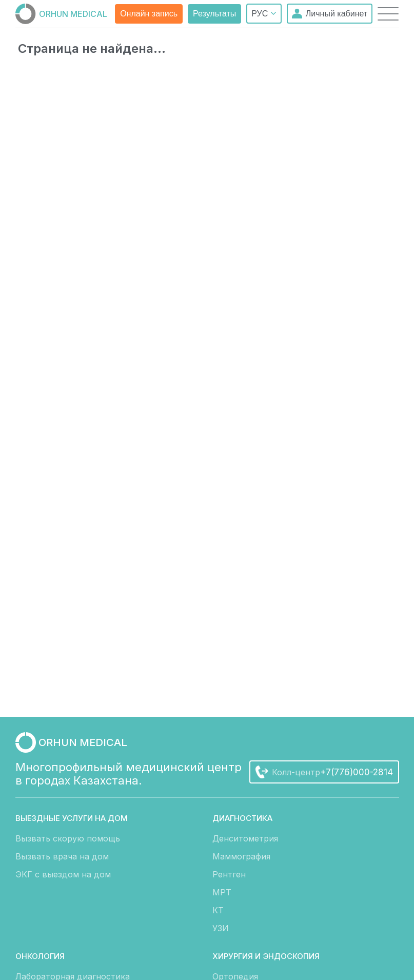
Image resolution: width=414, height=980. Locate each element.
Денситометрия (245, 838)
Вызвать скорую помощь (68, 838)
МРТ (222, 892)
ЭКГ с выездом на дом (63, 874)
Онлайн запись (149, 14)
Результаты (214, 14)
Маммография (241, 856)
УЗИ (221, 928)
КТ (218, 910)
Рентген (229, 874)
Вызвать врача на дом (62, 856)
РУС (264, 13)
